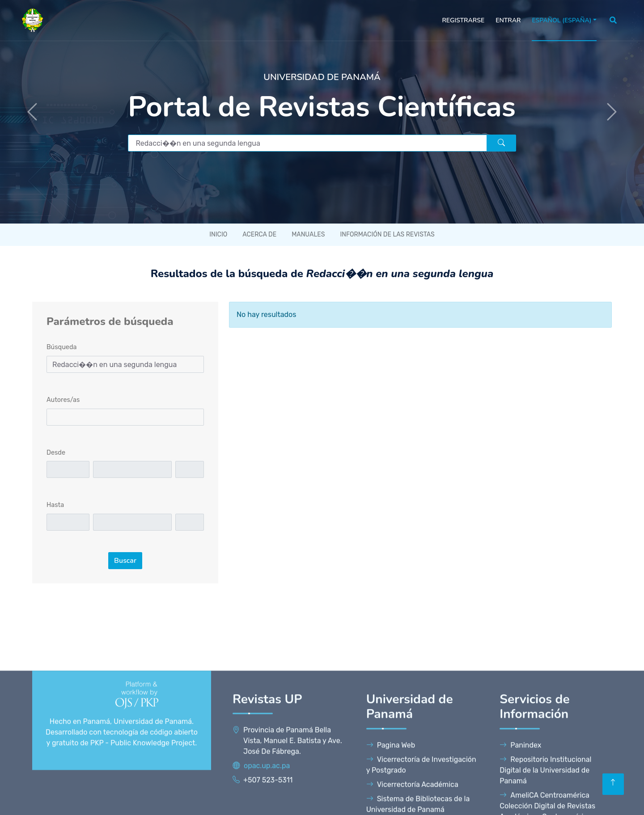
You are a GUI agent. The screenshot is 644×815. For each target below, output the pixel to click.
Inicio (218, 234)
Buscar (125, 561)
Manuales (308, 234)
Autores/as (63, 400)
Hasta (55, 505)
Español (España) (561, 20)
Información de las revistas (387, 234)
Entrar (508, 20)
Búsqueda (61, 347)
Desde (56, 453)
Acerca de (259, 234)
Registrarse (463, 20)
